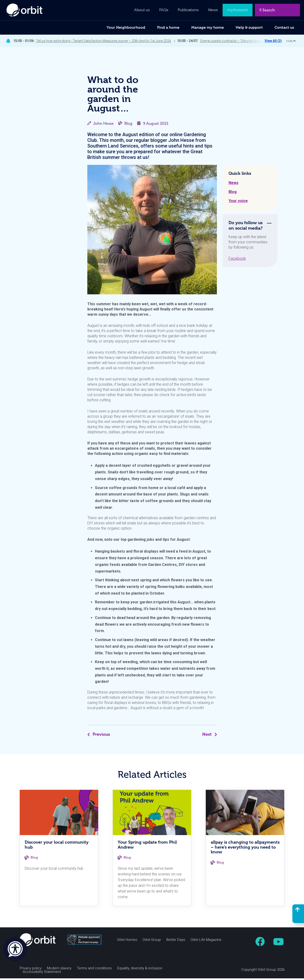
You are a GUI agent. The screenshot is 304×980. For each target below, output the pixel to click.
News (234, 184)
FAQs (164, 10)
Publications (188, 10)
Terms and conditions (94, 970)
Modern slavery (59, 970)
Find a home (168, 27)
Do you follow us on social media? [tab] (246, 227)
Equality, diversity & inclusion (140, 970)
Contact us (284, 27)
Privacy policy (31, 970)
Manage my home (208, 27)
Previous (99, 736)
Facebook (237, 260)
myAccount (238, 10)
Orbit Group (152, 941)
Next (210, 736)
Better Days (176, 941)
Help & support (249, 27)
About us (142, 10)
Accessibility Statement (42, 973)
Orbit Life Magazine (206, 941)
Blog (128, 125)
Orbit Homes (127, 941)
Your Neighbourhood (126, 27)
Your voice (238, 202)
